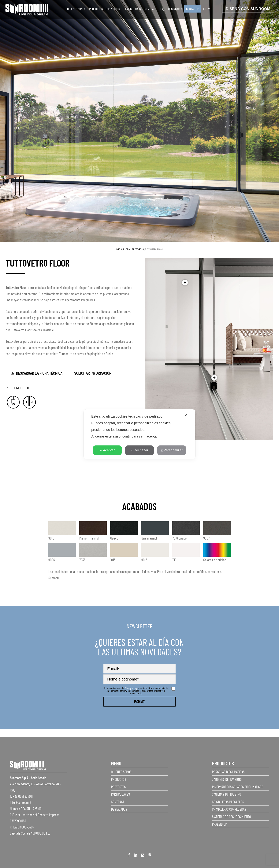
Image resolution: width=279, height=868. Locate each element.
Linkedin (136, 856)
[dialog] (139, 434)
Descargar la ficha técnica (39, 373)
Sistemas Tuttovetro (133, 249)
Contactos (193, 9)
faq (162, 9)
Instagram (143, 856)
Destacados (175, 9)
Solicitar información (93, 373)
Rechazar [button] (139, 450)
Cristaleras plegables (228, 802)
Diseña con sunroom (248, 9)
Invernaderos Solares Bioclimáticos (238, 787)
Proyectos (113, 9)
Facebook (129, 856)
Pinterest (150, 856)
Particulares (132, 9)
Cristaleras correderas (229, 809)
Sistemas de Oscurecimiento (231, 817)
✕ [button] (186, 415)
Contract (151, 9)
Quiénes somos (76, 9)
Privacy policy (131, 688)
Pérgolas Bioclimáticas (228, 772)
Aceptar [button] (107, 450)
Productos (96, 9)
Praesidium (220, 824)
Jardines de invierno (227, 779)
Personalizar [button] (172, 450)
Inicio (119, 249)
